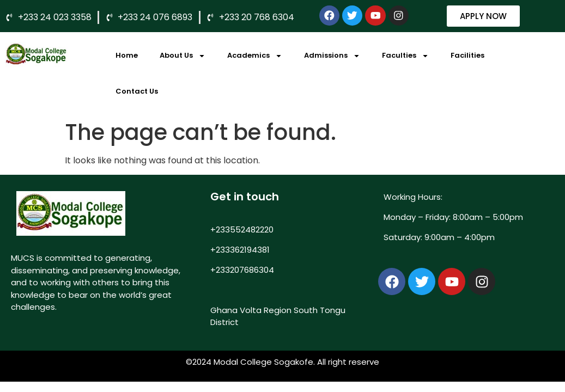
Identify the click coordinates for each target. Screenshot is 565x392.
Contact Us (137, 91)
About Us (183, 56)
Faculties (405, 56)
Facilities (467, 55)
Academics (255, 56)
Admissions (332, 56)
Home (127, 55)
